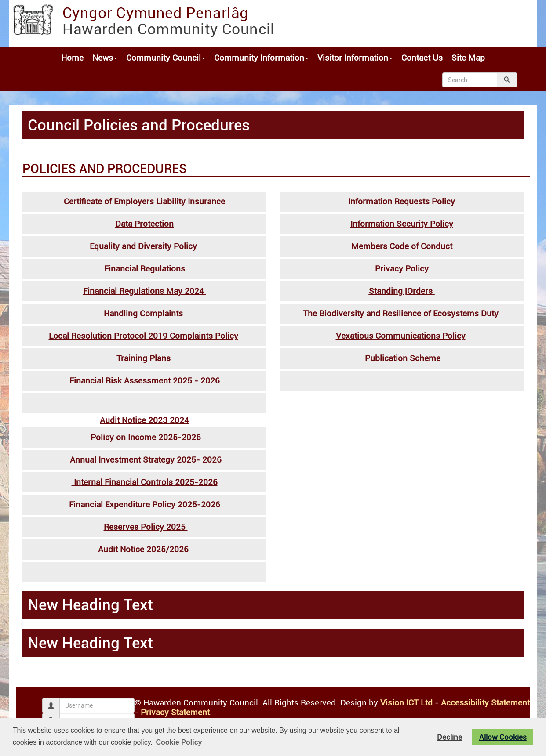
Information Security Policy (402, 224)
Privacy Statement (175, 713)
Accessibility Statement (485, 703)
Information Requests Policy (402, 202)
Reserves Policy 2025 (146, 527)
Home (72, 58)
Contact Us (422, 58)
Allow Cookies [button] (503, 737)
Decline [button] (450, 737)
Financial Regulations (145, 269)
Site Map (468, 58)
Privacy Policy (402, 269)
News (105, 58)
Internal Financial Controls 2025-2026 (145, 482)
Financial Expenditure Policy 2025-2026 (145, 505)
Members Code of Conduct (402, 246)
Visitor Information (355, 58)
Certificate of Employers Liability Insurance (144, 202)
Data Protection (144, 224)
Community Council (166, 58)
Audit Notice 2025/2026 (144, 550)
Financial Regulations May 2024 (145, 291)
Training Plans (145, 358)
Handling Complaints (143, 314)
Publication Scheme (402, 358)
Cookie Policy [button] (179, 742)
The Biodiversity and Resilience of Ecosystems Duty (401, 314)
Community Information (261, 58)
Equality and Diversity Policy (143, 246)
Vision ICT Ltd (406, 703)
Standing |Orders (402, 291)
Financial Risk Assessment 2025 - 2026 (145, 381)
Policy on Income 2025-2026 (145, 438)
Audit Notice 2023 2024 (144, 420)
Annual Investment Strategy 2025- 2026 (146, 460)
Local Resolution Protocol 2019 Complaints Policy (144, 336)
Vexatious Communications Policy (401, 336)
